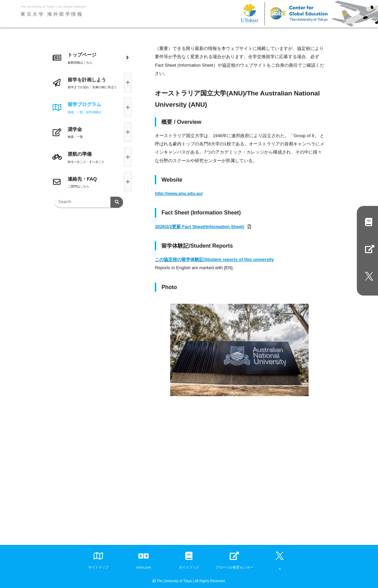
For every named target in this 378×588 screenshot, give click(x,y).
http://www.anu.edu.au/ (179, 193)
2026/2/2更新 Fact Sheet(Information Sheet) (199, 227)
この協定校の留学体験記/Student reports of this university (214, 259)
